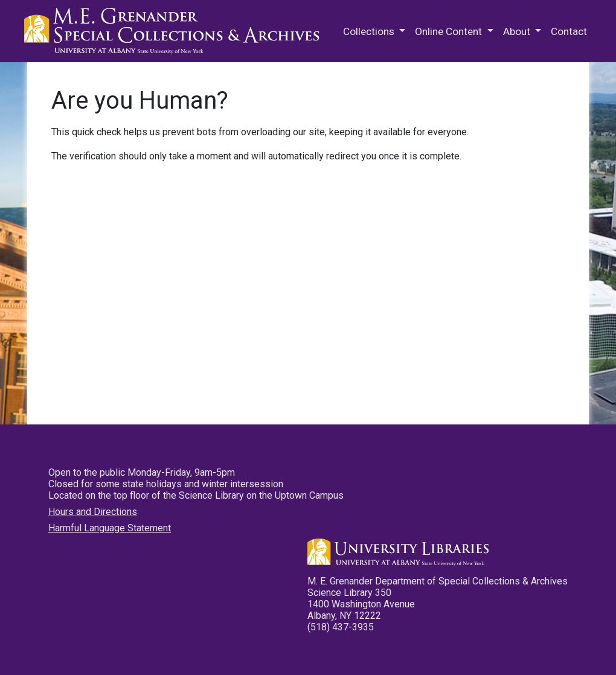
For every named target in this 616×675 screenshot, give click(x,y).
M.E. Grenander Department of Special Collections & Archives (175, 31)
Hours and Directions (93, 512)
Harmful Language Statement (110, 528)
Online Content (450, 31)
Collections (370, 31)
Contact (569, 31)
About (518, 31)
